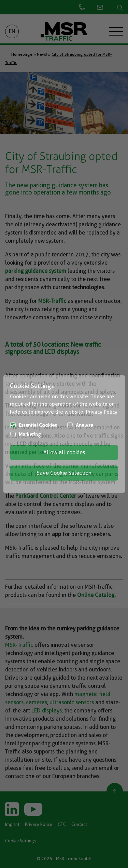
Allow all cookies (64, 452)
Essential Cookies (38, 425)
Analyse (84, 425)
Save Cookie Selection (64, 473)
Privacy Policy (102, 412)
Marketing (30, 435)
